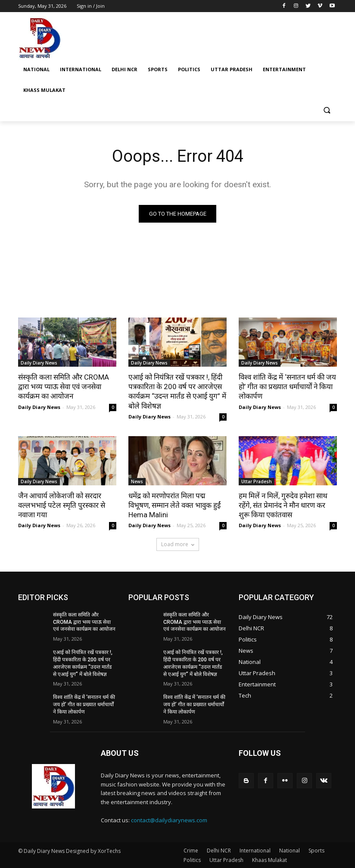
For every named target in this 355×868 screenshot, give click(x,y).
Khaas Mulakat (269, 860)
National (290, 851)
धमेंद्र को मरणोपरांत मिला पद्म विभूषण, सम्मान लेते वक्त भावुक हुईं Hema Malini (174, 505)
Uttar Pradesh (257, 481)
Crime (191, 851)
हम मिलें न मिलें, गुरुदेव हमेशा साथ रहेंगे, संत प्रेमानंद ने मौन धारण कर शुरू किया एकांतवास (283, 505)
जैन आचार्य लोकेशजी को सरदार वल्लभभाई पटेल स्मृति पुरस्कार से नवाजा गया (62, 505)
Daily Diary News (39, 363)
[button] (327, 111)
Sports (316, 851)
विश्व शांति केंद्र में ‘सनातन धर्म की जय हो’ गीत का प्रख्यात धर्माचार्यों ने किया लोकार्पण (287, 387)
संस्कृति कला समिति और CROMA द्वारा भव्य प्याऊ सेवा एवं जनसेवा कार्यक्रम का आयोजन (64, 387)
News (137, 481)
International (255, 851)
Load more (178, 544)
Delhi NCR (219, 851)
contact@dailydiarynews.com (169, 820)
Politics (192, 860)
